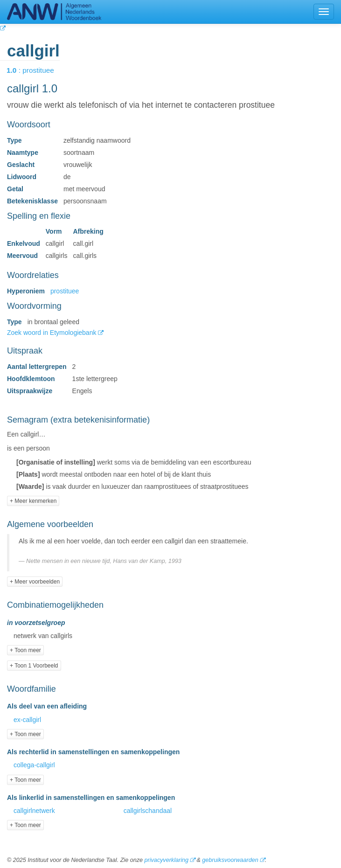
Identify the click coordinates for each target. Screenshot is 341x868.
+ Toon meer (25, 650)
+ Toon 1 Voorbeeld (34, 666)
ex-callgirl (27, 720)
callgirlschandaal (148, 811)
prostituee (65, 291)
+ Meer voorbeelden (35, 582)
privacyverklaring (166, 860)
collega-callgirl (34, 765)
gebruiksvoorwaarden (230, 860)
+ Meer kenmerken (33, 501)
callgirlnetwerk (34, 811)
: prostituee (37, 70)
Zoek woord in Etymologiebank (52, 333)
